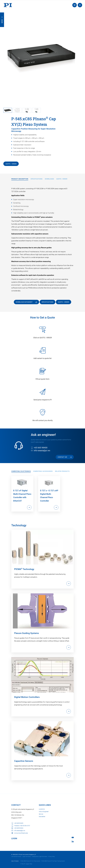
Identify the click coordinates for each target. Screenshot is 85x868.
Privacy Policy (52, 857)
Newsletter (42, 817)
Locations (42, 809)
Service (41, 814)
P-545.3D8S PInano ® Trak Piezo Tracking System (53, 861)
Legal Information (27, 857)
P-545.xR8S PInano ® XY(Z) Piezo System (30, 861)
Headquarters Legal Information (40, 857)
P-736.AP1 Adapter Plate (26, 864)
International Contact (16, 857)
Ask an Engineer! (44, 812)
